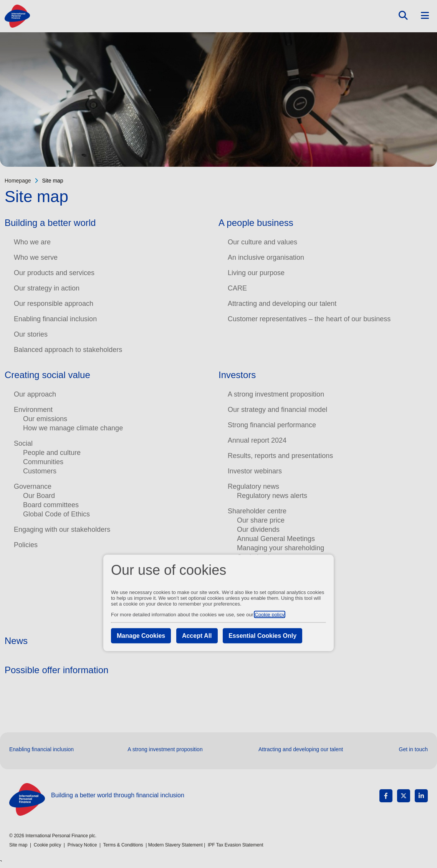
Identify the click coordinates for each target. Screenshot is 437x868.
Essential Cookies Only (262, 635)
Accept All (197, 635)
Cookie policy (269, 614)
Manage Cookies (141, 635)
